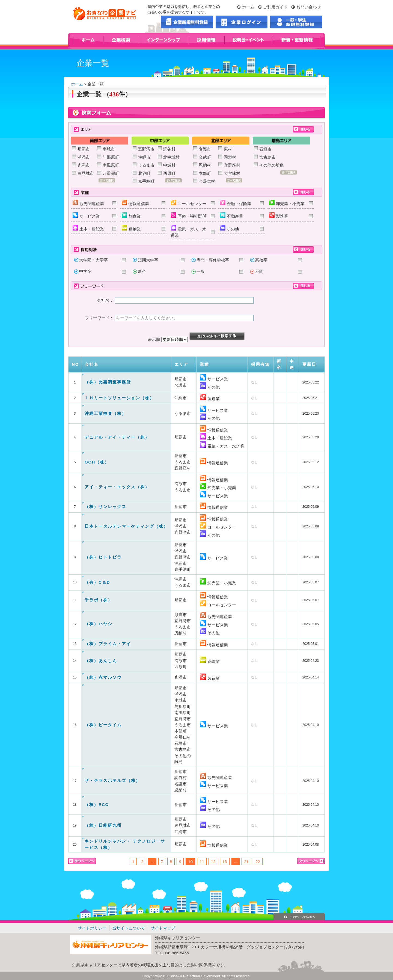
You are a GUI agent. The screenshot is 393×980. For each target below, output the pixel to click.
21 (246, 862)
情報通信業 (135, 203)
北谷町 (144, 173)
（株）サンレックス (105, 507)
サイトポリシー (92, 928)
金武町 (205, 157)
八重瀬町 (111, 173)
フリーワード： (99, 318)
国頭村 (230, 157)
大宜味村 (232, 173)
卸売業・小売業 (287, 203)
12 (213, 862)
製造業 (279, 215)
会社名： (105, 300)
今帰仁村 (207, 181)
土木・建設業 (88, 228)
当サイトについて (129, 928)
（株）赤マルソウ (103, 677)
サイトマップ (163, 928)
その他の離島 (272, 165)
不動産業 (232, 215)
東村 (228, 149)
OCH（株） (97, 462)
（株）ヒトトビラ (103, 557)
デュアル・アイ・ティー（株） (117, 437)
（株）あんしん (101, 661)
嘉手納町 (146, 181)
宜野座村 (232, 165)
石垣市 (265, 149)
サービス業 (86, 215)
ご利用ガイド (275, 7)
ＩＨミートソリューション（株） (119, 398)
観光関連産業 (88, 203)
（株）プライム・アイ (108, 644)
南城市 (109, 149)
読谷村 (169, 149)
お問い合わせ (309, 7)
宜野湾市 (146, 149)
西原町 (169, 173)
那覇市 (84, 149)
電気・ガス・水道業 (188, 231)
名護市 (205, 149)
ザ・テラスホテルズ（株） (112, 780)
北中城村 (171, 157)
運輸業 (131, 228)
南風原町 (111, 165)
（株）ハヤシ (99, 624)
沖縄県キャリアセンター (95, 965)
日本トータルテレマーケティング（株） (126, 526)
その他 (230, 228)
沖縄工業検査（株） (105, 413)
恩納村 (205, 165)
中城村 (169, 165)
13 (225, 862)
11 (202, 862)
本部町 (205, 173)
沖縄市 (144, 157)
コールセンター (189, 203)
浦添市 (84, 157)
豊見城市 (86, 173)
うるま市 (146, 165)
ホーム (248, 7)
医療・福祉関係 (189, 215)
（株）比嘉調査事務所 (108, 382)
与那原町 (111, 157)
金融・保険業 (236, 203)
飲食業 (131, 215)
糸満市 (84, 165)
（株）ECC (97, 805)
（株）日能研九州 (103, 825)
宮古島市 (267, 157)
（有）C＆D (97, 582)
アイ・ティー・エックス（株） (117, 487)
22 (258, 862)
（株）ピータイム (103, 725)
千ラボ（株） (99, 600)
